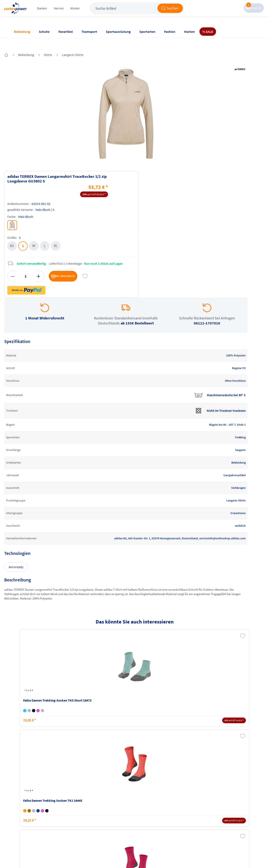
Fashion (170, 32)
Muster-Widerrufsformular (150, 822)
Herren (77, 13)
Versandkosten (65, 799)
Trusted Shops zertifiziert (114, 856)
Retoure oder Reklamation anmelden (153, 802)
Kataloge (61, 815)
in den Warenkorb (212, 167)
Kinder (93, 13)
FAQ (16, 799)
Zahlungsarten (65, 807)
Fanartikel (66, 32)
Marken (189, 32)
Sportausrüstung (118, 32)
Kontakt (19, 807)
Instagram (185, 799)
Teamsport (89, 32)
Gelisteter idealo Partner (168, 856)
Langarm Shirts (82, 42)
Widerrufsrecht (147, 812)
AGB (99, 807)
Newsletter (21, 815)
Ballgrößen (62, 823)
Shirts (57, 42)
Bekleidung (22, 32)
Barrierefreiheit (107, 823)
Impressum (104, 799)
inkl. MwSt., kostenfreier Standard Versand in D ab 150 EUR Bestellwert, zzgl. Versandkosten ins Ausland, (77, 754)
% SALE (208, 32)
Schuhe (44, 32)
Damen (60, 13)
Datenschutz (104, 815)
